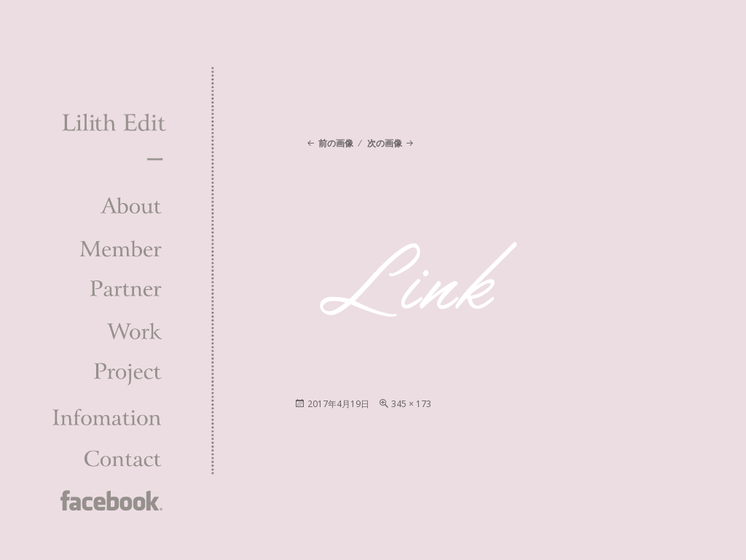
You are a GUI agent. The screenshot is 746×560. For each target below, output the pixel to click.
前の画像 (336, 143)
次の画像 (385, 143)
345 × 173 (411, 404)
